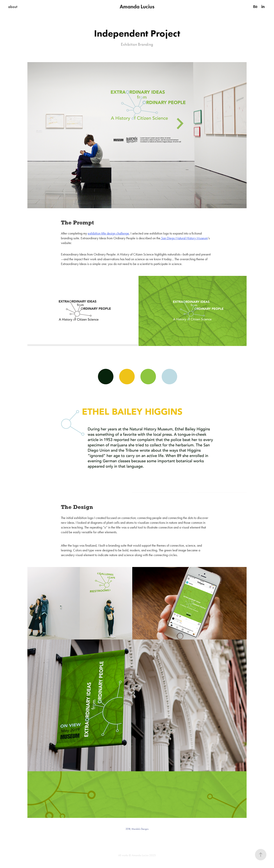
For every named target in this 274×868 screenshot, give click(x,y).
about (13, 7)
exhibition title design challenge (108, 233)
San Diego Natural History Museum (184, 238)
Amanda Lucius (137, 7)
